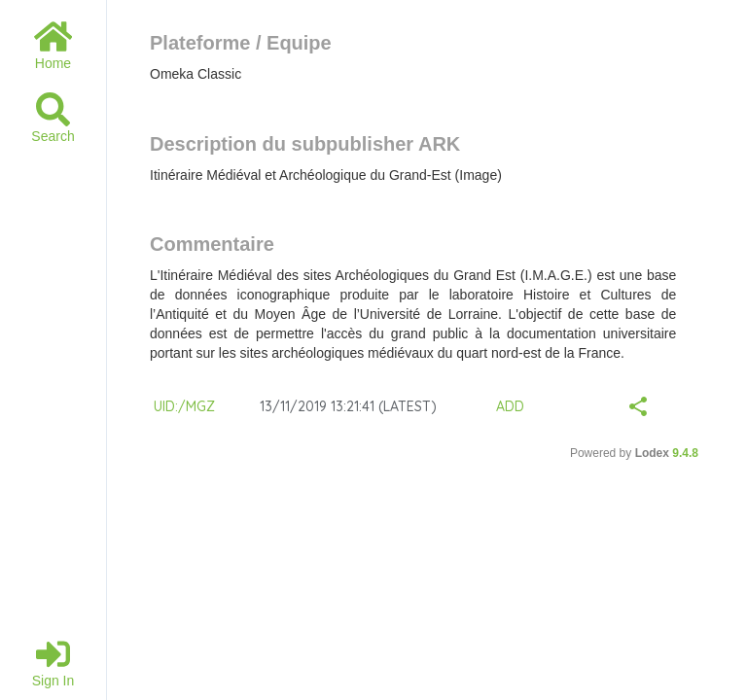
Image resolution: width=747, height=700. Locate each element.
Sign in (53, 663)
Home (53, 45)
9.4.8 (685, 453)
